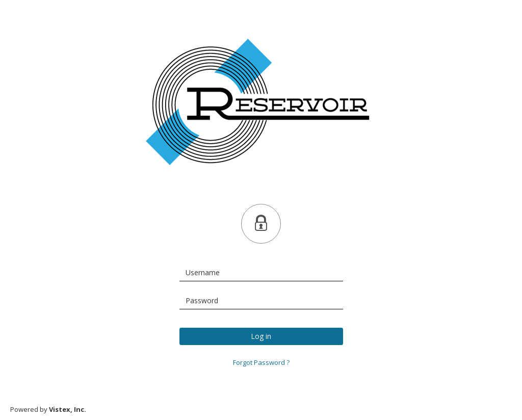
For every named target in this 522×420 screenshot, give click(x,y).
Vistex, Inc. (68, 409)
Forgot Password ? (261, 362)
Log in (261, 336)
